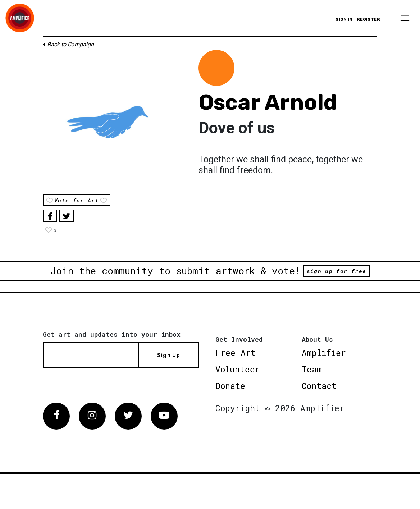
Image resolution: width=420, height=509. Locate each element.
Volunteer (238, 369)
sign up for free (336, 271)
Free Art (236, 353)
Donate (230, 386)
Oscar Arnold (268, 102)
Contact (319, 386)
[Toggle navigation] (405, 18)
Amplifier (324, 353)
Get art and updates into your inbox (112, 334)
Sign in (344, 19)
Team (312, 369)
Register (368, 19)
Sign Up (169, 355)
